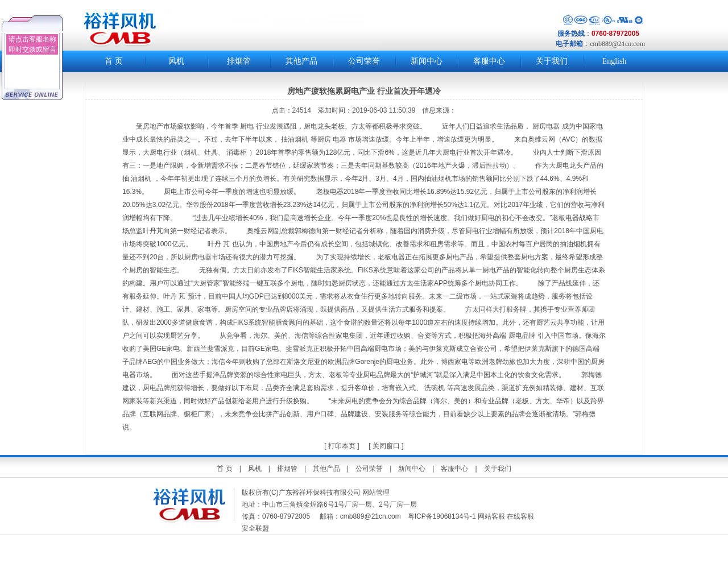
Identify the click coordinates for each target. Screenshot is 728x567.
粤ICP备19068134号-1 (442, 516)
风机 (176, 61)
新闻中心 (427, 61)
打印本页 (341, 446)
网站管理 (376, 492)
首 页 (114, 61)
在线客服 (520, 516)
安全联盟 (256, 528)
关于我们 (552, 61)
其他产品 (301, 61)
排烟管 (239, 61)
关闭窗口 (386, 446)
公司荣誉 (364, 61)
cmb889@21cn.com (617, 44)
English (615, 61)
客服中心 (489, 61)
